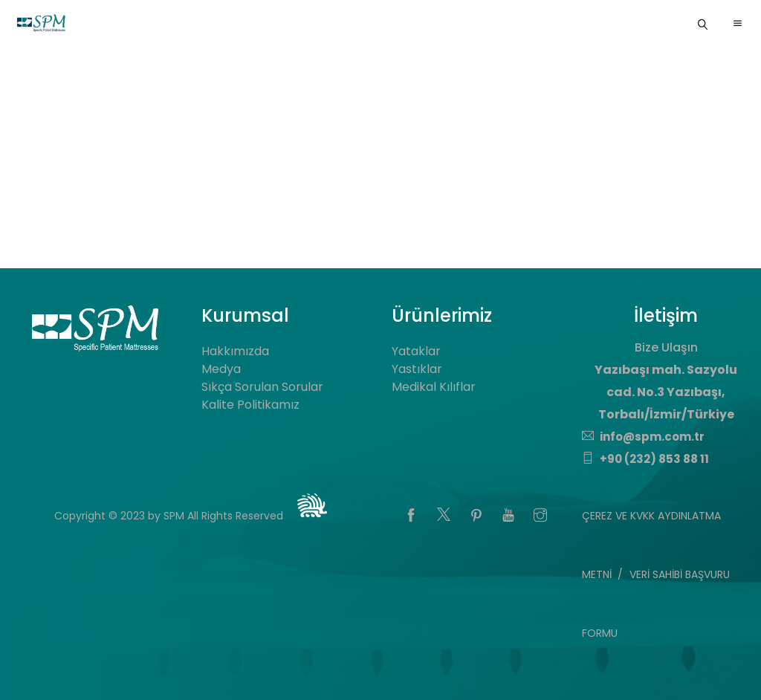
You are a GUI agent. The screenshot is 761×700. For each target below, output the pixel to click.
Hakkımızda (235, 351)
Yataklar (416, 351)
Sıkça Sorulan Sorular (262, 387)
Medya (221, 369)
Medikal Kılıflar (434, 387)
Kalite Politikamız (250, 405)
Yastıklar (417, 369)
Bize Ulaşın (666, 347)
